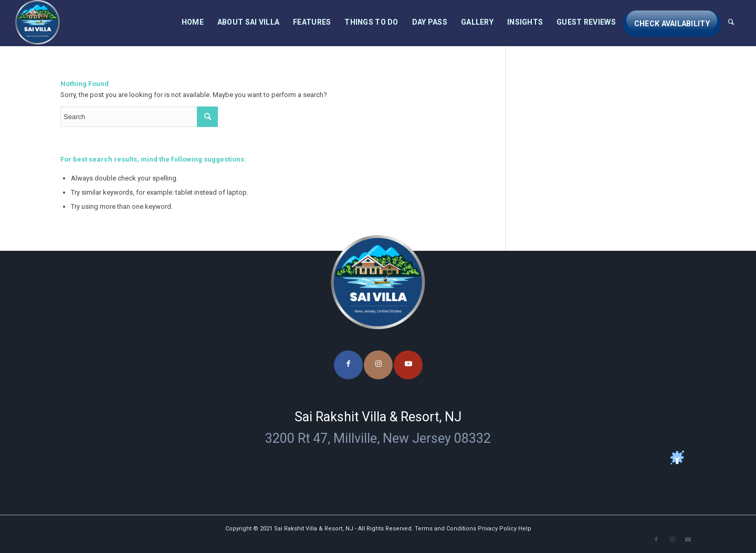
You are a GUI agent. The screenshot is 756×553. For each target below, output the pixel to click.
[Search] (731, 22)
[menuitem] (193, 22)
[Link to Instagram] (378, 365)
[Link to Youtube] (408, 365)
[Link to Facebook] (348, 365)
